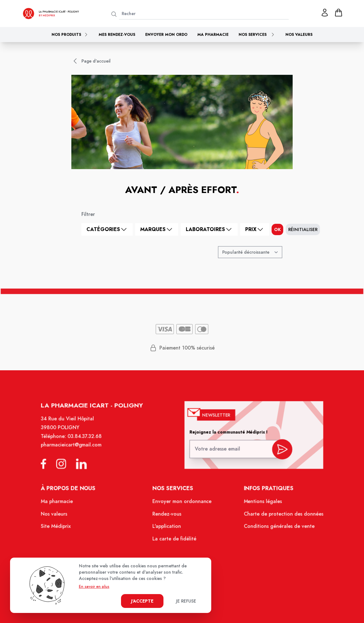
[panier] (339, 13)
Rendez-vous (167, 516)
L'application (167, 528)
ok (277, 229)
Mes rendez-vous (117, 35)
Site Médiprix (59, 528)
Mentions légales (260, 504)
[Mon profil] (325, 13)
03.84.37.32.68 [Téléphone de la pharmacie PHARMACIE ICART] (88, 441)
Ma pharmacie (213, 35)
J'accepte (142, 601)
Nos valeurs (299, 35)
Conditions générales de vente (276, 528)
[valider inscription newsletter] (279, 452)
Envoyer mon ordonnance (182, 504)
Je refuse (186, 601)
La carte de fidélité (175, 540)
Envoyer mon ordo (166, 35)
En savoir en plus (94, 587)
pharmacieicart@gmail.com (74, 449)
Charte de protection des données (280, 516)
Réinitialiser (303, 229)
